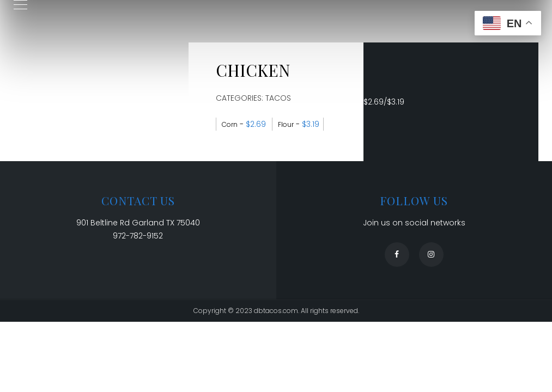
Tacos (278, 98)
